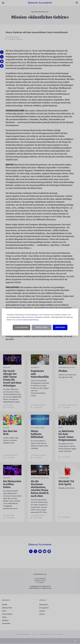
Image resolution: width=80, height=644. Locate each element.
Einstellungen (42, 327)
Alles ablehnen (22, 327)
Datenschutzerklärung (30, 320)
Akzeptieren (60, 327)
